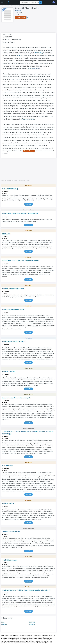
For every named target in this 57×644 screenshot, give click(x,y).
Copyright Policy (48, 642)
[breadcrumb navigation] (28, 6)
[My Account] (54, 2)
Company (32, 642)
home (3, 6)
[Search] (40, 2)
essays (8, 6)
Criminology (39, 53)
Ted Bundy (4, 625)
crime (18, 55)
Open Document (20, 17)
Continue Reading (29, 151)
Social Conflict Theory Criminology (20, 6)
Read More (28, 204)
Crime (3, 622)
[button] (2, 2)
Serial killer (32, 625)
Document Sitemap (20, 642)
